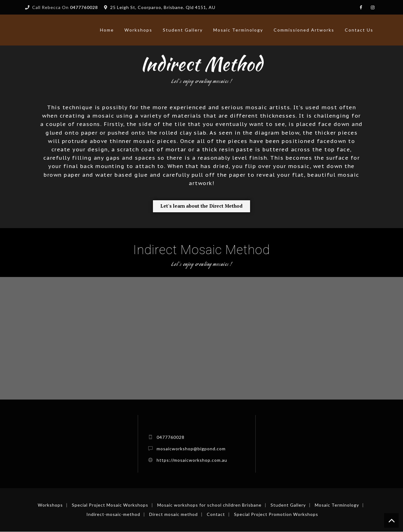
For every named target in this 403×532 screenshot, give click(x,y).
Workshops (138, 30)
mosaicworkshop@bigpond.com (191, 449)
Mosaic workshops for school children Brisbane (209, 505)
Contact (216, 515)
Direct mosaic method (173, 515)
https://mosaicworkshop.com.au (192, 460)
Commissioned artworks (304, 30)
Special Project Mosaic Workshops (110, 505)
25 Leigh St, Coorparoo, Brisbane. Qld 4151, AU (163, 7)
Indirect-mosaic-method (113, 515)
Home (107, 30)
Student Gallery (183, 30)
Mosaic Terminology (238, 30)
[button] (202, 206)
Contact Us (359, 30)
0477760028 (171, 437)
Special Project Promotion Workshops (276, 515)
